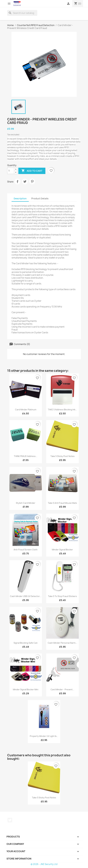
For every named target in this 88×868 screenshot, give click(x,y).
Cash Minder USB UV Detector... (26, 596)
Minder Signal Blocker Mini (26, 689)
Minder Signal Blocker (62, 550)
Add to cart (32, 171)
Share (17, 181)
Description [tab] (20, 199)
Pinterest (32, 181)
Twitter (10, 820)
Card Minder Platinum (26, 410)
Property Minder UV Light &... (44, 736)
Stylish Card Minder (26, 503)
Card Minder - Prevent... (62, 689)
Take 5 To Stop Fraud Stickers (62, 596)
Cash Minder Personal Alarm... (62, 643)
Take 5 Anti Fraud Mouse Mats (62, 503)
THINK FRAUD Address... (26, 456)
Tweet (25, 181)
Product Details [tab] (40, 199)
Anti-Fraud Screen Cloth (26, 550)
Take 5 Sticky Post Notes (62, 456)
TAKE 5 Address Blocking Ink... (62, 410)
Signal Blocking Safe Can (26, 643)
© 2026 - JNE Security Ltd (44, 864)
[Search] (22, 13)
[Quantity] (11, 171)
